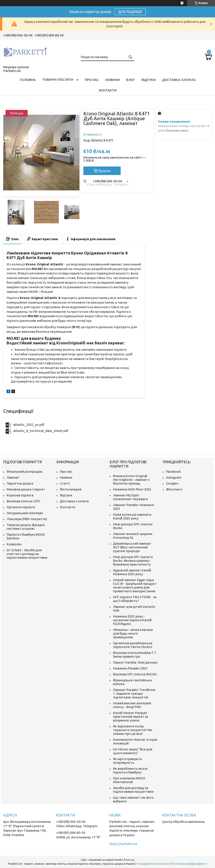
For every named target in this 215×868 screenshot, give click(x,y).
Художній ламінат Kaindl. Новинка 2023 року (132, 572)
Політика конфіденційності (190, 864)
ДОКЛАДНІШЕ (130, 12)
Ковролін (14, 544)
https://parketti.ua (123, 844)
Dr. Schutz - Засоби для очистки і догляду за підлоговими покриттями (27, 554)
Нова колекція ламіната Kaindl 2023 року (132, 516)
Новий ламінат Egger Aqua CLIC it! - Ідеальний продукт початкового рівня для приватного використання (135, 585)
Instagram (174, 477)
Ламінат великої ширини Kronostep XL (133, 536)
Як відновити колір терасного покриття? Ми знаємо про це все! (133, 730)
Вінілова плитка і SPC (23, 501)
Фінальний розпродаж (24, 472)
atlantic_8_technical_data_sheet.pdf (41, 431)
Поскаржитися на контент (153, 864)
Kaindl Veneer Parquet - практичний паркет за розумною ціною (131, 717)
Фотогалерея (71, 489)
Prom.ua (129, 860)
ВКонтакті (174, 489)
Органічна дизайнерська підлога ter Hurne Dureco (133, 645)
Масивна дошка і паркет (26, 489)
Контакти (108, 90)
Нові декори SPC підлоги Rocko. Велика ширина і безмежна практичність (133, 561)
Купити (105, 171)
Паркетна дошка (20, 483)
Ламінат (13, 477)
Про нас (92, 80)
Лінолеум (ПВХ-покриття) (27, 519)
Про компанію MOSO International (129, 780)
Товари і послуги (58, 80)
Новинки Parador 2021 (130, 668)
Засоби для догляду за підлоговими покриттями (133, 790)
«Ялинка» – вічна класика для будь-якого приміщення (133, 633)
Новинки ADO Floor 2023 (132, 489)
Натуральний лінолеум (25, 513)
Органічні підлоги (21, 507)
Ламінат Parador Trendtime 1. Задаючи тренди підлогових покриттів (134, 694)
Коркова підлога (20, 495)
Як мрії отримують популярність (128, 761)
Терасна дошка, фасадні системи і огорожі (26, 527)
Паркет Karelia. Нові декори (135, 662)
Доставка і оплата (179, 80)
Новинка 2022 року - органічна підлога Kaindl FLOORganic (132, 620)
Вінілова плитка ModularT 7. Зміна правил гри (135, 655)
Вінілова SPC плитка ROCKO (135, 674)
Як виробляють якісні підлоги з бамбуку (130, 770)
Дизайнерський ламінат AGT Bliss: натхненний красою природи (132, 547)
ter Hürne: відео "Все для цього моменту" (133, 751)
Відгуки (149, 80)
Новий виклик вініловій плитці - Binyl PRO (132, 705)
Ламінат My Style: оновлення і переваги (130, 497)
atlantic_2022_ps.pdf (29, 425)
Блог (131, 80)
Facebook (173, 472)
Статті (65, 483)
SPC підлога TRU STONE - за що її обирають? (135, 599)
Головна (28, 80)
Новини (112, 80)
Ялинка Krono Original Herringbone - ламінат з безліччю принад (131, 480)
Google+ (172, 483)
